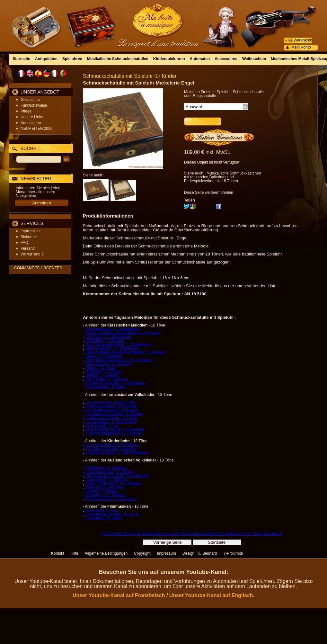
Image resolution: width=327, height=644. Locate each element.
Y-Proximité (233, 553)
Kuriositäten (31, 123)
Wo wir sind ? (32, 254)
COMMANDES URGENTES (38, 268)
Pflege (26, 111)
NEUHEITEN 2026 (36, 129)
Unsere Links (32, 117)
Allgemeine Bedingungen (106, 553)
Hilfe (75, 553)
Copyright (142, 553)
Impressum (30, 231)
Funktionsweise (34, 105)
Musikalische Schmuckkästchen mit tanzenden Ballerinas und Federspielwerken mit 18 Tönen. (222, 177)
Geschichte (30, 100)
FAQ (24, 243)
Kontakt (58, 553)
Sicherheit (29, 237)
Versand (28, 248)
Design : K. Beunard (200, 553)
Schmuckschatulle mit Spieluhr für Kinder (130, 76)
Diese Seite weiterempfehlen (209, 192)
